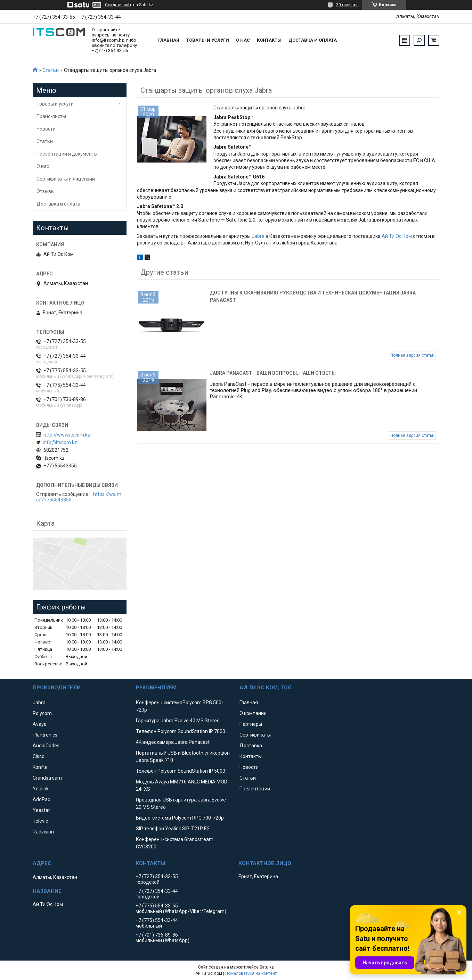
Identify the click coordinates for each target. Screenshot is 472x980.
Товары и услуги (208, 40)
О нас (243, 40)
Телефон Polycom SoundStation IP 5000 (181, 771)
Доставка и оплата (313, 40)
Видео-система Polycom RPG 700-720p (180, 818)
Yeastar (41, 810)
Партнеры (251, 724)
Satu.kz (267, 967)
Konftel (41, 767)
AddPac (41, 799)
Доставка (251, 746)
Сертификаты (255, 735)
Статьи (51, 70)
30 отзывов (347, 5)
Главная (169, 40)
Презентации (255, 789)
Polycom (42, 713)
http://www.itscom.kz (67, 435)
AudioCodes (46, 746)
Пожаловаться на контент (251, 973)
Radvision (43, 832)
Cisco (39, 756)
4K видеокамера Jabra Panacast (173, 742)
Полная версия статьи (412, 355)
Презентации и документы (67, 154)
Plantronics (45, 735)
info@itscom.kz (60, 442)
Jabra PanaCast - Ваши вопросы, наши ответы (273, 373)
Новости (46, 129)
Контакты (269, 40)
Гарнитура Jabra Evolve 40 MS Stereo (178, 721)
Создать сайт (118, 5)
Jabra (258, 236)
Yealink (41, 789)
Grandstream (47, 778)
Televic (40, 821)
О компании (253, 713)
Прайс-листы (51, 116)
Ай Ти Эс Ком (397, 236)
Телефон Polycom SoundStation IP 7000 (181, 731)
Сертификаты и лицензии (66, 179)
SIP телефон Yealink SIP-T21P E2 (173, 829)
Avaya (40, 724)
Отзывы (46, 191)
